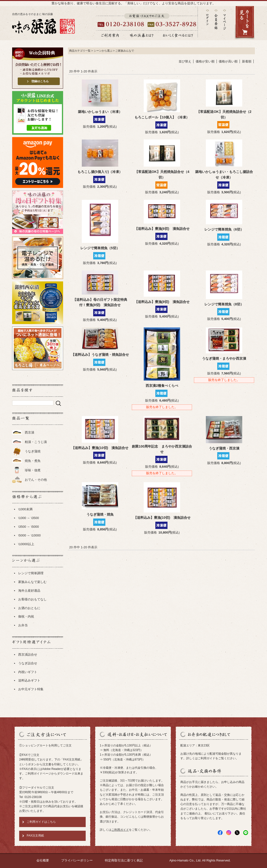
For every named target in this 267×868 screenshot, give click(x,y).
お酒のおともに (29, 608)
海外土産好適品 (29, 591)
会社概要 (43, 860)
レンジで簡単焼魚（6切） (224, 229)
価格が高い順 (228, 61)
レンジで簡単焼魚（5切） (100, 248)
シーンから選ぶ (103, 51)
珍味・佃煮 (33, 470)
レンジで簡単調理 (31, 573)
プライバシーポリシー (77, 860)
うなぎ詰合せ (28, 663)
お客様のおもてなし (32, 599)
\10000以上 (26, 544)
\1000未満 (25, 509)
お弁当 (23, 625)
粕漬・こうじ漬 (36, 442)
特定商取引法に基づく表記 (124, 860)
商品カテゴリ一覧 (80, 51)
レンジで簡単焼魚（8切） (224, 304)
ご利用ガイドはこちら (41, 822)
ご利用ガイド (120, 830)
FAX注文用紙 (35, 836)
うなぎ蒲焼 (33, 451)
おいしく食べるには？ (178, 35)
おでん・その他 (36, 480)
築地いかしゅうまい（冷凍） (100, 112)
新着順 (247, 61)
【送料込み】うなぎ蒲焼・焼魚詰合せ (100, 355)
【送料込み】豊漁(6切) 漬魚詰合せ (162, 229)
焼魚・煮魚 (33, 461)
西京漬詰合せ (28, 655)
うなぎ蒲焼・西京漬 (224, 448)
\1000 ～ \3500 (29, 518)
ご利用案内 (110, 35)
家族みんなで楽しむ (32, 582)
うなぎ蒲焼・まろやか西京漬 (224, 358)
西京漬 (29, 432)
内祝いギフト (28, 672)
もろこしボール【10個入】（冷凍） (162, 117)
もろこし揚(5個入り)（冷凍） (100, 172)
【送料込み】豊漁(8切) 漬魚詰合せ (162, 302)
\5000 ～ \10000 (29, 535)
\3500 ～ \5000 (29, 527)
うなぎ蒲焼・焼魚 (100, 514)
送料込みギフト (29, 680)
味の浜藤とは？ (142, 35)
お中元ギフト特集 (31, 689)
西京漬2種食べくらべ (162, 386)
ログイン (208, 17)
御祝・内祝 (26, 616)
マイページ (225, 23)
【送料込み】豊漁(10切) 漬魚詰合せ (100, 448)
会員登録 (216, 19)
